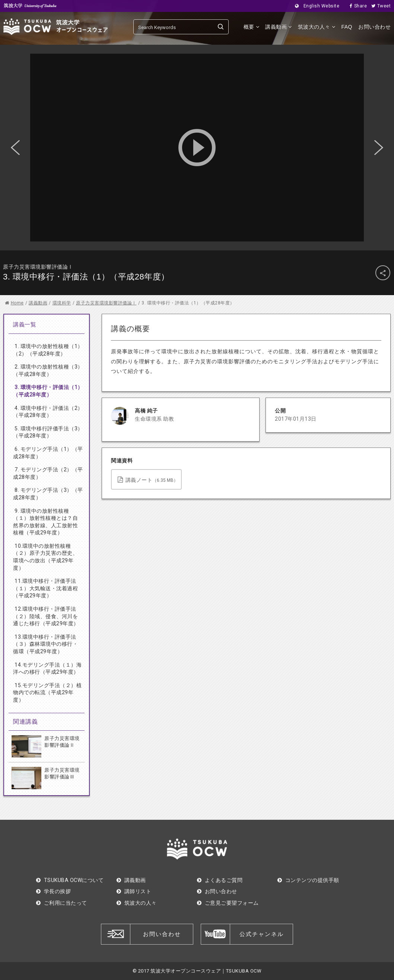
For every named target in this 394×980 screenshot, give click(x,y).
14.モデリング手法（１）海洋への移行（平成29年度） (47, 668)
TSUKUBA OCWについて (70, 880)
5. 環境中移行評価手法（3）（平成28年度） (48, 432)
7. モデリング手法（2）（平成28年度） (48, 473)
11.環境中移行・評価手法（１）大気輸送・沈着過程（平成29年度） (45, 588)
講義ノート (148, 480)
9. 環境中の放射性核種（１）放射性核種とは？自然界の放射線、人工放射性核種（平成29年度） (45, 522)
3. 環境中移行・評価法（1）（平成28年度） (48, 391)
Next (379, 148)
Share (356, 6)
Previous (15, 148)
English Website (315, 6)
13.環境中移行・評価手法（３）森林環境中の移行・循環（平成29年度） (45, 644)
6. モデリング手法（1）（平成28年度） (48, 453)
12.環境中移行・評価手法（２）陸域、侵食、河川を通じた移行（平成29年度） (46, 616)
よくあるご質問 (220, 880)
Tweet (379, 6)
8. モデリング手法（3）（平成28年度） (48, 494)
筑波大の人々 (317, 27)
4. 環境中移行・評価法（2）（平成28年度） (48, 412)
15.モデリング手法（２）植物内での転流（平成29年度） (47, 693)
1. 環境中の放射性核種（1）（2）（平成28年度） (48, 350)
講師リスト (134, 891)
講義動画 (279, 27)
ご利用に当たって (62, 903)
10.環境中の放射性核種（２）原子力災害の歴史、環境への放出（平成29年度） (45, 557)
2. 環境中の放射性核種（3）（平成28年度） (48, 370)
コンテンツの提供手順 (308, 880)
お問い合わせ (374, 27)
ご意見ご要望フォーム (228, 903)
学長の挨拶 (53, 891)
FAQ (347, 27)
